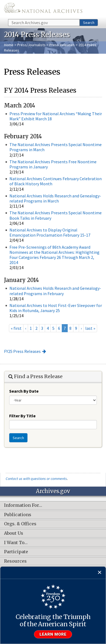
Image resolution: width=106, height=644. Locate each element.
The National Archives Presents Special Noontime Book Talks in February (56, 215)
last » (90, 328)
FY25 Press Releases (22, 351)
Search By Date (24, 391)
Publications (18, 515)
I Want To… (16, 543)
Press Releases (62, 45)
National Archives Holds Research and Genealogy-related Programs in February (55, 291)
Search (89, 23)
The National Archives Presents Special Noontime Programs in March (56, 147)
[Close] (100, 573)
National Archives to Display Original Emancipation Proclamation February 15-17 (50, 232)
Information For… (23, 505)
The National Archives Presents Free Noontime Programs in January (53, 164)
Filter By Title (22, 416)
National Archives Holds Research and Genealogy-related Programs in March (55, 198)
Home (9, 45)
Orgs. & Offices (20, 524)
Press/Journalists (31, 45)
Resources (15, 561)
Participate (16, 552)
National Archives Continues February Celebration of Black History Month (56, 181)
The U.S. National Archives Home (43, 9)
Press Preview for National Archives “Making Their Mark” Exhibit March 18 (56, 116)
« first (16, 328)
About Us (14, 533)
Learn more (53, 634)
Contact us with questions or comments (36, 479)
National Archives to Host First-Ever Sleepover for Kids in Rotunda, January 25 (56, 308)
